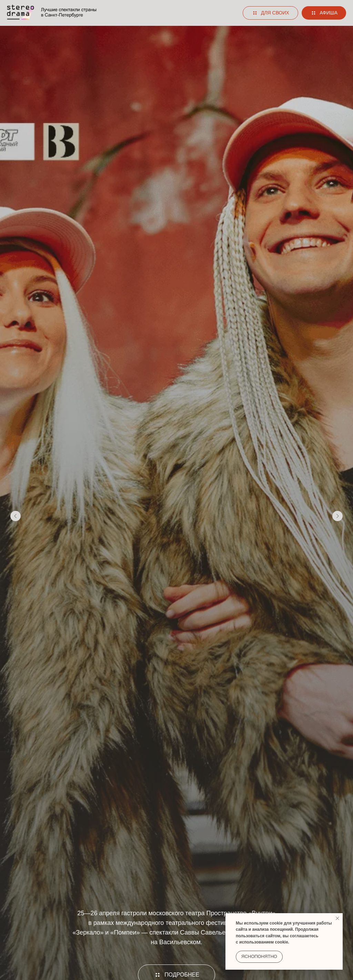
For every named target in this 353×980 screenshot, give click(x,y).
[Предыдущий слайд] (16, 516)
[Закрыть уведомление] (337, 918)
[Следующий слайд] (337, 516)
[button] (270, 13)
